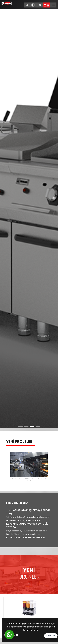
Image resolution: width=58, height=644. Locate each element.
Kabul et (51, 636)
